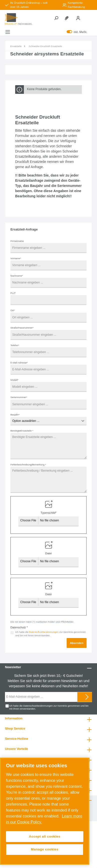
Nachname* (17, 276)
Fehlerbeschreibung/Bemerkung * (28, 465)
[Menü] (8, 32)
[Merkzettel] (68, 18)
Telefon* (15, 345)
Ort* (13, 310)
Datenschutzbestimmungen (44, 632)
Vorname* (16, 258)
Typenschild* (48, 513)
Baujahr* (15, 415)
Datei (48, 553)
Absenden (77, 643)
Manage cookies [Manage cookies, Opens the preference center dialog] (45, 849)
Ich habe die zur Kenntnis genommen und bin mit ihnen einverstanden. (50, 634)
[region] (45, 811)
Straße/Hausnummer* (22, 328)
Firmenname (17, 241)
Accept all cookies (45, 836)
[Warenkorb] (87, 14)
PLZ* (13, 293)
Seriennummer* (19, 397)
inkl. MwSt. (77, 32)
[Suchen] (57, 18)
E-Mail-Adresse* (19, 363)
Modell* (14, 380)
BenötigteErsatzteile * (22, 431)
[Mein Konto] (79, 18)
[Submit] (87, 697)
